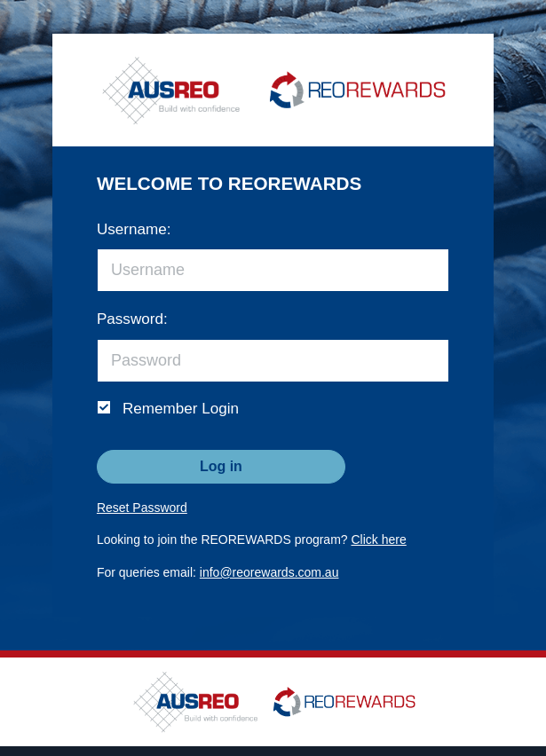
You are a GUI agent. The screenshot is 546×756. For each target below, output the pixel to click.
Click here (379, 539)
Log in (221, 466)
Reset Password (142, 508)
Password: (132, 319)
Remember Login (181, 409)
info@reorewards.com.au (269, 572)
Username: (134, 229)
